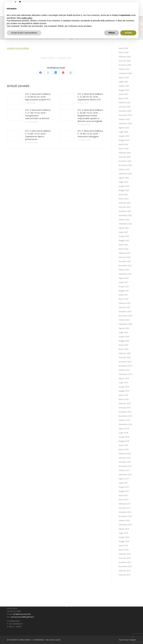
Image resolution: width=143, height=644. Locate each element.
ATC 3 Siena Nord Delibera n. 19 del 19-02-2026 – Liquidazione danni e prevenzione (38, 135)
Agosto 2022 (124, 228)
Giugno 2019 (124, 387)
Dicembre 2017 (125, 462)
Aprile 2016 (123, 546)
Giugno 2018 (124, 437)
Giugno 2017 (124, 487)
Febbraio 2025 (125, 103)
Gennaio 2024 (125, 157)
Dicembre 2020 (125, 311)
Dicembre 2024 (125, 111)
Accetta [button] (128, 33)
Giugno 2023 (124, 186)
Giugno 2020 (124, 337)
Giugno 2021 (124, 286)
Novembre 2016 (125, 516)
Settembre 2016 (125, 525)
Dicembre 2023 (125, 161)
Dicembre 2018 (125, 412)
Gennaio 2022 (125, 257)
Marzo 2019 (124, 399)
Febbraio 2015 (125, 571)
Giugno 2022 (124, 236)
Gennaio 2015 (125, 575)
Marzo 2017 (124, 500)
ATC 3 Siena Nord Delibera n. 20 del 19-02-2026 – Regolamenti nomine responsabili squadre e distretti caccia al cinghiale (90, 115)
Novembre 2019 (125, 366)
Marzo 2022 (124, 249)
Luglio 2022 (123, 232)
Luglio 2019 (123, 383)
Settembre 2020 (125, 324)
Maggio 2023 (124, 190)
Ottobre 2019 (124, 370)
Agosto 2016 (124, 529)
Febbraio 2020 (125, 353)
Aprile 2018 (123, 445)
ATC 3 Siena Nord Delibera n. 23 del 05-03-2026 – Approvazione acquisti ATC (38, 97)
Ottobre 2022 (124, 220)
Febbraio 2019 (125, 403)
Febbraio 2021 (125, 303)
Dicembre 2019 (125, 362)
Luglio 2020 (123, 332)
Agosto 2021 (124, 278)
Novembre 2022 (125, 215)
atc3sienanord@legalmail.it (22, 617)
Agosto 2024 (124, 128)
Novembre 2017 (125, 466)
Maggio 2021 (124, 291)
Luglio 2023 (123, 182)
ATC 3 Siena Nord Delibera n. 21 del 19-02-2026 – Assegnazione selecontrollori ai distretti (38, 114)
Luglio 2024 (123, 132)
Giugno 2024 (124, 136)
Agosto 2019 (124, 378)
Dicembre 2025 (125, 65)
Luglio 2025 (123, 82)
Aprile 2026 (123, 48)
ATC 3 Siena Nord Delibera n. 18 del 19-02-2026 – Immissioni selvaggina (90, 134)
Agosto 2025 (124, 77)
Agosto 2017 (124, 479)
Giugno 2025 (124, 86)
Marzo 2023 (124, 199)
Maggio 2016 (124, 541)
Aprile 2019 (123, 395)
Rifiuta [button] (112, 33)
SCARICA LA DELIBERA (18, 48)
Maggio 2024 (124, 140)
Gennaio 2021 (125, 307)
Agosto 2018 (124, 428)
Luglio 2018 (123, 433)
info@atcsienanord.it (22, 614)
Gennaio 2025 (125, 107)
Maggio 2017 (124, 491)
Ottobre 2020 (124, 320)
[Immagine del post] (15, 99)
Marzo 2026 (124, 52)
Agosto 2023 (124, 178)
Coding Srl (132, 640)
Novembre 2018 (125, 416)
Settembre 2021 (125, 274)
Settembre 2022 (125, 224)
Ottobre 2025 (124, 69)
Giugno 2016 (124, 537)
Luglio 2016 (123, 533)
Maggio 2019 (124, 391)
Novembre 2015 (125, 566)
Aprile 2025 (123, 94)
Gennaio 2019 (125, 408)
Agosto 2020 (124, 328)
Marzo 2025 (124, 98)
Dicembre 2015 (125, 562)
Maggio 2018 (124, 441)
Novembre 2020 (125, 316)
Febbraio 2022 (125, 253)
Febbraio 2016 (125, 554)
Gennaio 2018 (125, 458)
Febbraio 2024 (125, 153)
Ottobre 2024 (124, 119)
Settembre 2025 (125, 73)
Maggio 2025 (124, 90)
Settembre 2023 (125, 174)
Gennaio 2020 (125, 357)
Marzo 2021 (124, 299)
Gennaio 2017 (125, 508)
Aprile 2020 (123, 345)
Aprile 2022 (123, 245)
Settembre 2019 (125, 374)
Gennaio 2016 (125, 558)
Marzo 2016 (124, 550)
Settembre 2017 (125, 474)
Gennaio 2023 (125, 207)
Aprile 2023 (123, 194)
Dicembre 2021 (125, 261)
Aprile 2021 (123, 295)
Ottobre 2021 (124, 270)
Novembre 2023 (125, 165)
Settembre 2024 (125, 123)
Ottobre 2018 (124, 420)
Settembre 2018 (125, 424)
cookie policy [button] (27, 18)
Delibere (52, 58)
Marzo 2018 (124, 449)
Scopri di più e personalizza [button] (24, 33)
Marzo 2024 (124, 148)
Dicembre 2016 (125, 512)
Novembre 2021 (125, 266)
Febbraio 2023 (125, 203)
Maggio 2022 (124, 240)
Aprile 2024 (123, 144)
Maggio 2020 (124, 341)
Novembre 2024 (125, 115)
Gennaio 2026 (125, 61)
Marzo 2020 (124, 349)
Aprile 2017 (123, 495)
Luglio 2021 (123, 282)
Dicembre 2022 (125, 211)
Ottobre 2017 (124, 470)
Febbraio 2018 (125, 454)
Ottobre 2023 (124, 169)
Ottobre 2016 (124, 520)
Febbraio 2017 (125, 504)
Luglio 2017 (123, 483)
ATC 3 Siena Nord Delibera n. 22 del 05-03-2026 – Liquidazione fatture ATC (90, 97)
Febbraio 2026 (125, 57)
